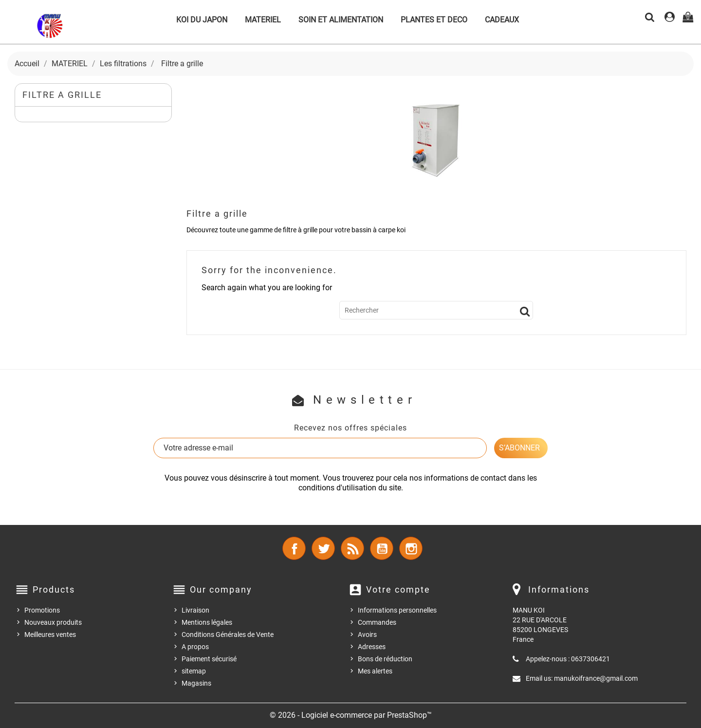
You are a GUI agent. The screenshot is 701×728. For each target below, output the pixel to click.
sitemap (194, 671)
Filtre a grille (62, 95)
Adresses (372, 647)
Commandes (377, 622)
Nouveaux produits (53, 622)
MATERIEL (263, 20)
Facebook (294, 548)
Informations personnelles (397, 610)
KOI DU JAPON (202, 20)
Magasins (196, 683)
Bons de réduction (385, 659)
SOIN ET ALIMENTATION (341, 20)
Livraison (195, 610)
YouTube (382, 548)
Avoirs (367, 635)
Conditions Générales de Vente (228, 635)
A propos (195, 647)
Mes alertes (375, 671)
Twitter (323, 548)
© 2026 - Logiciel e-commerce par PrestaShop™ (351, 715)
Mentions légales (207, 622)
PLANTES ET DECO (434, 20)
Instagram (411, 548)
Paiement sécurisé (209, 659)
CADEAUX (502, 20)
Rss (352, 548)
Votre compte (398, 589)
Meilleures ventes (50, 635)
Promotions (42, 610)
